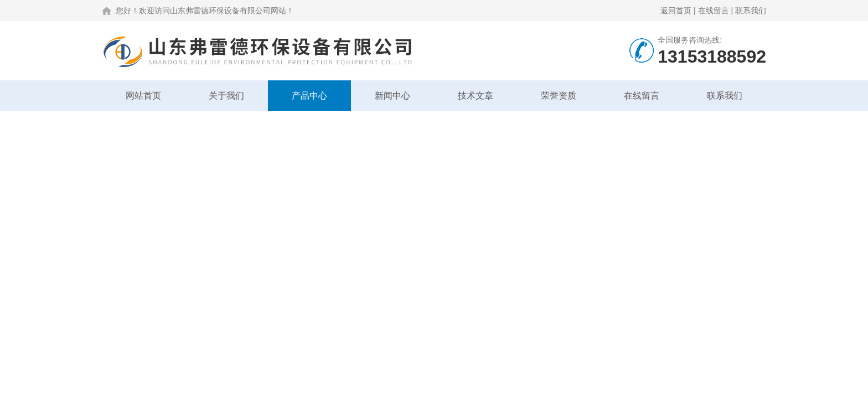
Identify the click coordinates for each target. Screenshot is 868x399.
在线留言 (714, 11)
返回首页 (676, 11)
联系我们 (751, 11)
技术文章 (476, 96)
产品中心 (309, 96)
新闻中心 (392, 96)
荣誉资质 (559, 96)
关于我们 (226, 96)
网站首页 (143, 96)
